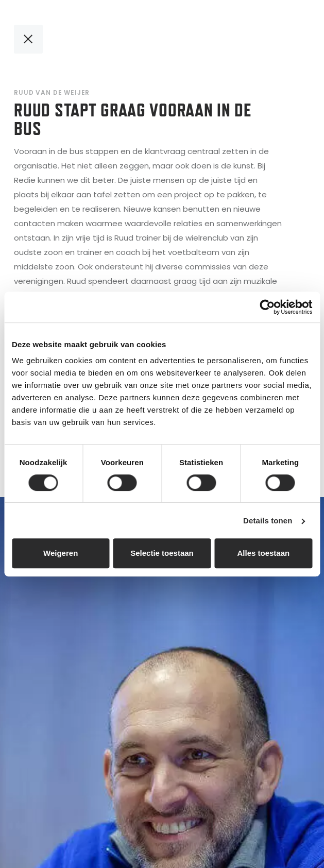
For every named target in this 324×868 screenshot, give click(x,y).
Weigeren (61, 553)
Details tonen (268, 521)
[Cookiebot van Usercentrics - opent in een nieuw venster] (267, 307)
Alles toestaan (263, 553)
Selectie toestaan (162, 553)
